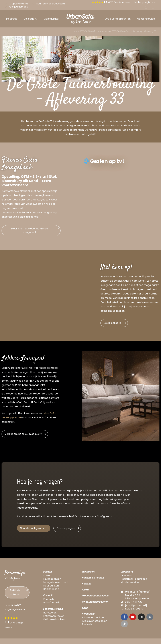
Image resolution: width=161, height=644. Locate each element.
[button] (31, 19)
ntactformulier (112, 505)
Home (75, 31)
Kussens (86, 585)
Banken (48, 573)
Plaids (85, 591)
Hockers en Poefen (93, 579)
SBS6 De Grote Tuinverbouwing (95, 31)
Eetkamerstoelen (53, 610)
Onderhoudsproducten (95, 603)
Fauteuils (48, 597)
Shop (85, 609)
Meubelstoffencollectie (95, 597)
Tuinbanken (89, 573)
